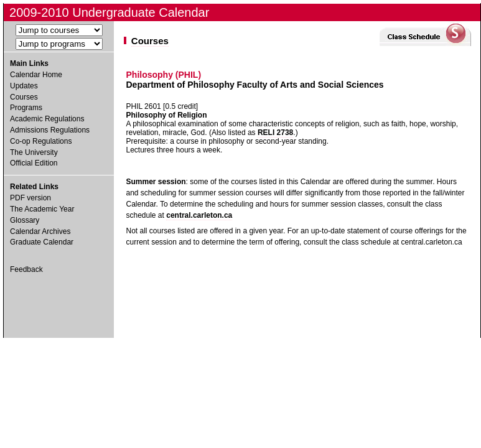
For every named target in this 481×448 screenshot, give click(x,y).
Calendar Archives (40, 231)
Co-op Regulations (41, 141)
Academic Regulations (47, 119)
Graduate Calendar (42, 242)
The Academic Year (42, 209)
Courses (24, 97)
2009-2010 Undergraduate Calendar (109, 12)
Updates (24, 86)
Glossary (25, 220)
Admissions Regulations (50, 130)
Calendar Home (36, 75)
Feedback (26, 269)
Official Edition (34, 163)
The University (34, 152)
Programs (26, 108)
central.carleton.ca (199, 215)
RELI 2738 (275, 133)
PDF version (30, 198)
